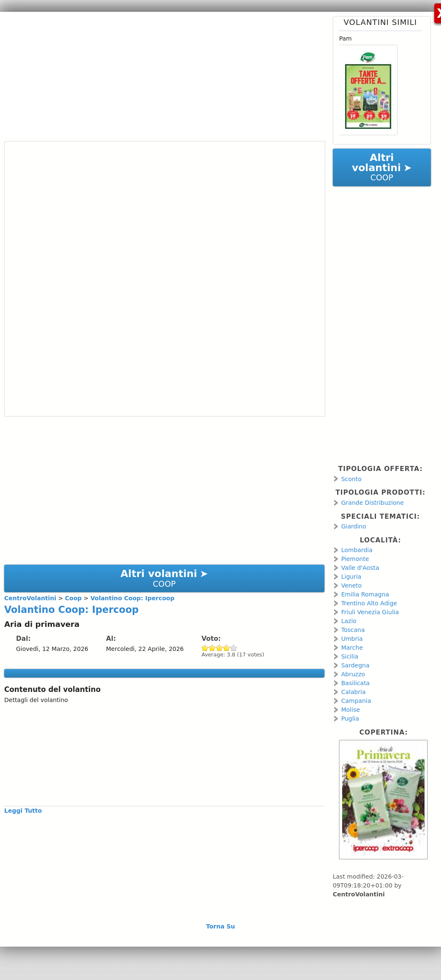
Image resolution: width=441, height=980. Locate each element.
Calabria (354, 692)
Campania (356, 701)
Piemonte (355, 559)
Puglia (350, 719)
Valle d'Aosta (360, 568)
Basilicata (356, 683)
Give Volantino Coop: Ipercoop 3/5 (219, 648)
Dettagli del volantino (36, 700)
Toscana (353, 630)
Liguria (351, 577)
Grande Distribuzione (373, 503)
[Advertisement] (161, 75)
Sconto (351, 479)
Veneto (352, 585)
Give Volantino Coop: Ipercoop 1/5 (205, 648)
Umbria (352, 639)
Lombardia (357, 550)
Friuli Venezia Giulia (370, 612)
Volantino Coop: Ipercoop (71, 610)
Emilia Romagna (365, 594)
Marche (352, 648)
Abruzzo (353, 674)
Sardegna (355, 665)
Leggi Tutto (23, 811)
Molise (351, 710)
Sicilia (350, 656)
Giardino (354, 526)
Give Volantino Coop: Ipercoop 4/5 (227, 648)
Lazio (349, 621)
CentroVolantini (359, 894)
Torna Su (221, 926)
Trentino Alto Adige (369, 603)
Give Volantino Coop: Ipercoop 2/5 (212, 648)
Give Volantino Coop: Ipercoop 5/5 (234, 648)
